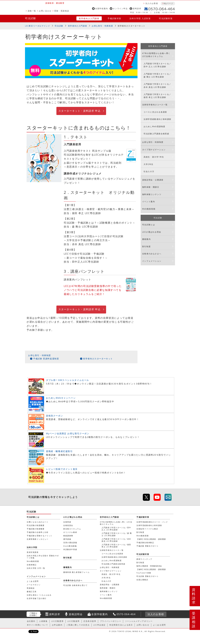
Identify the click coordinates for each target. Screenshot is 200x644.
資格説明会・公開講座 (153, 180)
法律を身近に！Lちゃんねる (39, 595)
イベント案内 (149, 202)
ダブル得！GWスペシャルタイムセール (67, 380)
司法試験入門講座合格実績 (156, 134)
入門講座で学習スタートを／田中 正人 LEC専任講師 (157, 65)
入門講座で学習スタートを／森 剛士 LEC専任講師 (157, 75)
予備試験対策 (114, 18)
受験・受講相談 (62, 11)
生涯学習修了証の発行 (37, 598)
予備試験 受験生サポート (148, 546)
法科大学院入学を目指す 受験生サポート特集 (43, 557)
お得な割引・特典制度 (102, 26)
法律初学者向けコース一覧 (155, 105)
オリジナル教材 (70, 532)
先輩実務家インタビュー (38, 539)
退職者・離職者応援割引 (59, 451)
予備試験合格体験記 (145, 542)
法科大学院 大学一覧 (36, 568)
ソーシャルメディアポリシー (139, 621)
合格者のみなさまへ (152, 254)
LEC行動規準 (74, 621)
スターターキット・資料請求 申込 (80, 111)
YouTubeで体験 (144, 573)
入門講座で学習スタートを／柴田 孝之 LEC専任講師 (157, 96)
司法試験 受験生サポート (148, 576)
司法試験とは (149, 225)
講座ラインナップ (144, 559)
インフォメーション (152, 261)
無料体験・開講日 (151, 187)
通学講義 (67, 539)
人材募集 (43, 621)
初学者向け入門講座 (89, 18)
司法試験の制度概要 (36, 525)
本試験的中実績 (70, 549)
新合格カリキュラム (72, 529)
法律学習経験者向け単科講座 (157, 119)
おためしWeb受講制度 (154, 126)
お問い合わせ (45, 11)
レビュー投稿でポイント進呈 (62, 469)
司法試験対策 (166, 18)
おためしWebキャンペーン (61, 398)
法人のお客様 (152, 3)
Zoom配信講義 (70, 546)
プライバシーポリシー (111, 621)
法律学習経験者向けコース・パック (152, 522)
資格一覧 (32, 11)
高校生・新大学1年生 (154, 157)
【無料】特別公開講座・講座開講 (151, 539)
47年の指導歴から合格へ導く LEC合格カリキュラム (156, 55)
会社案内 (31, 621)
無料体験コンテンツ (152, 194)
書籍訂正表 (32, 591)
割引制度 (146, 246)
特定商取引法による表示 (121, 625)
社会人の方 (149, 171)
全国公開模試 (142, 580)
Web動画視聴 (149, 209)
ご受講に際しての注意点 (78, 625)
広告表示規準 (90, 621)
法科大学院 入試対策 (140, 18)
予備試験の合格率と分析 (38, 532)
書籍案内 (146, 239)
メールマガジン (34, 585)
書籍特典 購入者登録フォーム (76, 572)
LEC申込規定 (99, 625)
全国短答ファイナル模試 (147, 529)
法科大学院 (32, 547)
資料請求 (137, 9)
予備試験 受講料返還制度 (46, 359)
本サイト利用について (37, 625)
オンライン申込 (120, 9)
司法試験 (30, 18)
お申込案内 (57, 625)
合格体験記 (32, 565)
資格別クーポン (54, 416)
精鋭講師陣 (68, 536)
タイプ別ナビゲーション (154, 150)
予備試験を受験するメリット (40, 536)
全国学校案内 (102, 9)
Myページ (168, 3)
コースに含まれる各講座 (155, 112)
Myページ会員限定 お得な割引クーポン (68, 433)
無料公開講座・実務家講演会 (149, 566)
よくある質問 (33, 581)
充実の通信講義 (70, 542)
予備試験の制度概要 (36, 529)
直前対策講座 (33, 552)
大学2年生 (149, 164)
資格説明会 (76, 614)
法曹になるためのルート (38, 522)
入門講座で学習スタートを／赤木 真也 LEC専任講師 (157, 86)
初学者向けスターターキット (98, 359)
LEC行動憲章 (57, 621)
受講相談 (194, 620)
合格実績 (67, 522)
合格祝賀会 (68, 525)
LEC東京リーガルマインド (37, 26)
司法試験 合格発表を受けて (75, 585)
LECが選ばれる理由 (152, 232)
